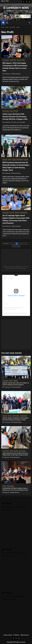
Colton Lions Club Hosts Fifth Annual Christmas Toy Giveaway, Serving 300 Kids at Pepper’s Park (15, 117)
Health (10, 159)
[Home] (3, 23)
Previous (6, 244)
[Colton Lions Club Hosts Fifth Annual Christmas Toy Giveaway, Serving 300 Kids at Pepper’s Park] (16, 97)
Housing (14, 159)
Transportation (24, 416)
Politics (11, 381)
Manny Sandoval (17, 74)
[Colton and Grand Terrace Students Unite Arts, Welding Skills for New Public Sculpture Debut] (16, 437)
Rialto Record (24, 635)
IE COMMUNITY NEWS (16, 8)
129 (14, 246)
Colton (11, 111)
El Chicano (16, 635)
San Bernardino (24, 212)
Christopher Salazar (17, 422)
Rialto (23, 60)
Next (18, 246)
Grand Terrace (22, 451)
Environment (6, 381)
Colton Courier (8, 635)
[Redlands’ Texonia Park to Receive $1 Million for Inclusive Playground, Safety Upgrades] (16, 367)
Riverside (17, 212)
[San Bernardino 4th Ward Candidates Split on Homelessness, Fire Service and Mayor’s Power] (16, 472)
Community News (16, 387)
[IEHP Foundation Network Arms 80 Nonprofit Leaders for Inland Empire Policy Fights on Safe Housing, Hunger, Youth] (16, 146)
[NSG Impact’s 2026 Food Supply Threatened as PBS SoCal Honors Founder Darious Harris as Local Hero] (16, 46)
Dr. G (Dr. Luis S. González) (19, 122)
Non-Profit (19, 60)
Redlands (16, 381)
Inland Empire (13, 60)
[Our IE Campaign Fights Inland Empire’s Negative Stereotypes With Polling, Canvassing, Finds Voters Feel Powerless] (16, 199)
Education (5, 159)
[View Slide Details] (16, 17)
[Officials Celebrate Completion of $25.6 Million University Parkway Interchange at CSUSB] (16, 402)
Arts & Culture (6, 60)
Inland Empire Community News (12, 313)
